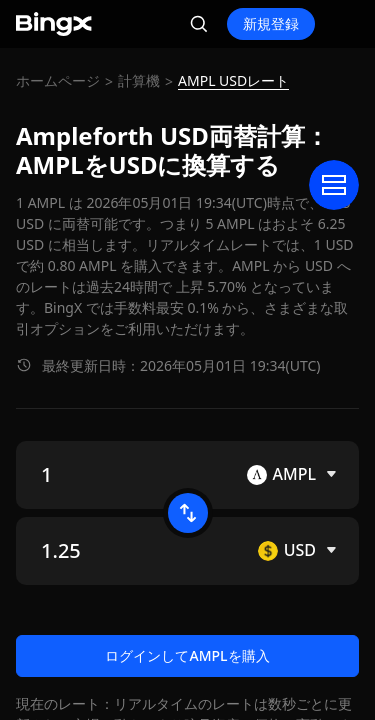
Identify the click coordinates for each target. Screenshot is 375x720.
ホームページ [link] (58, 80)
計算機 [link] (139, 80)
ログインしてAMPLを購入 (187, 655)
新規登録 (271, 23)
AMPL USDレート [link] (233, 80)
